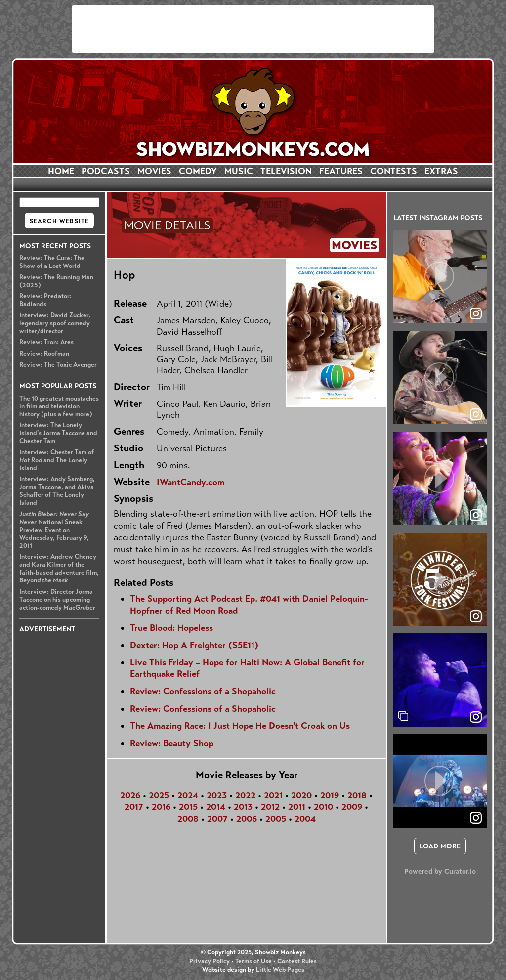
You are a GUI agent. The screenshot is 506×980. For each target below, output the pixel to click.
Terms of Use (253, 961)
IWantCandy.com (190, 482)
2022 (245, 795)
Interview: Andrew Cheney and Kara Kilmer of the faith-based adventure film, (59, 569)
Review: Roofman (44, 354)
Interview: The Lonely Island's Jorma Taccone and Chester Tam (58, 433)
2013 (243, 807)
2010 (323, 807)
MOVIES (154, 171)
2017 (134, 807)
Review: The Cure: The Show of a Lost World (52, 262)
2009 (352, 807)
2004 (305, 819)
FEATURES (341, 171)
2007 (217, 819)
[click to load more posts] (440, 846)
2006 (247, 819)
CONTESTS (394, 171)
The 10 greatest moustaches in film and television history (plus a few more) (59, 406)
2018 (357, 795)
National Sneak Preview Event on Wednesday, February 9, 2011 (54, 530)
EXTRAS (441, 171)
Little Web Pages (280, 970)
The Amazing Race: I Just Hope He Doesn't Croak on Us (240, 726)
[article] (440, 277)
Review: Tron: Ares (46, 342)
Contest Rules (297, 961)
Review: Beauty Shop (172, 743)
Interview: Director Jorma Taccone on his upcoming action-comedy (57, 600)
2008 (188, 819)
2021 (273, 795)
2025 (159, 795)
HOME (61, 171)
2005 (276, 819)
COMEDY (198, 171)
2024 (188, 795)
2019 (330, 795)
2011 (297, 807)
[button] (440, 277)
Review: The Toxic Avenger (58, 365)
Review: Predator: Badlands (45, 300)
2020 (301, 795)
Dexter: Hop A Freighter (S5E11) (194, 645)
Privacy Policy (210, 961)
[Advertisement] (253, 29)
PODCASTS (106, 171)
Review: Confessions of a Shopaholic (203, 691)
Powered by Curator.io (440, 871)
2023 (217, 795)
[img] (440, 680)
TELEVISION (286, 171)
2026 (130, 795)
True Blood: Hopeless (171, 628)
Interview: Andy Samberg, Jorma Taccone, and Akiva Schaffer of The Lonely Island (57, 491)
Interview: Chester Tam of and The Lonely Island (57, 460)
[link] (476, 717)
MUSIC (239, 171)
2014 (216, 807)
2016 (161, 807)
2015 (188, 807)
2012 (270, 807)
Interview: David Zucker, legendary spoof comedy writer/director (55, 323)
